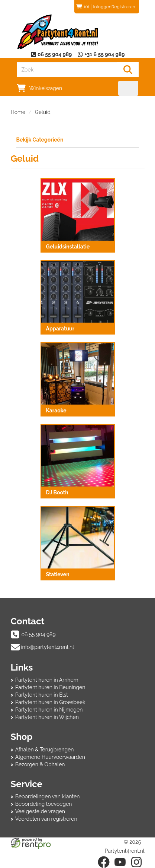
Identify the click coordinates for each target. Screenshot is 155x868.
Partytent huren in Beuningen (50, 687)
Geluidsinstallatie (68, 247)
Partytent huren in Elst (42, 695)
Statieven (58, 574)
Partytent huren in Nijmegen (49, 710)
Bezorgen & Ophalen (40, 764)
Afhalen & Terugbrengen (45, 750)
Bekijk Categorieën (78, 139)
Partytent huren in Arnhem (47, 680)
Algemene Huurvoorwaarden (50, 757)
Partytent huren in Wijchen (47, 717)
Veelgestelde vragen (40, 811)
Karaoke (56, 411)
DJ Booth (57, 492)
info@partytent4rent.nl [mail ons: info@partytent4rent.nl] (48, 647)
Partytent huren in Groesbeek (50, 702)
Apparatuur (60, 329)
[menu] (128, 88)
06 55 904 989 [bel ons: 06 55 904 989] (39, 634)
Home (18, 112)
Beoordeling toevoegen (44, 804)
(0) (83, 7)
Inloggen (102, 7)
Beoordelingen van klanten (48, 796)
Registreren (123, 7)
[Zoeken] (128, 70)
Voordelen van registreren (46, 819)
